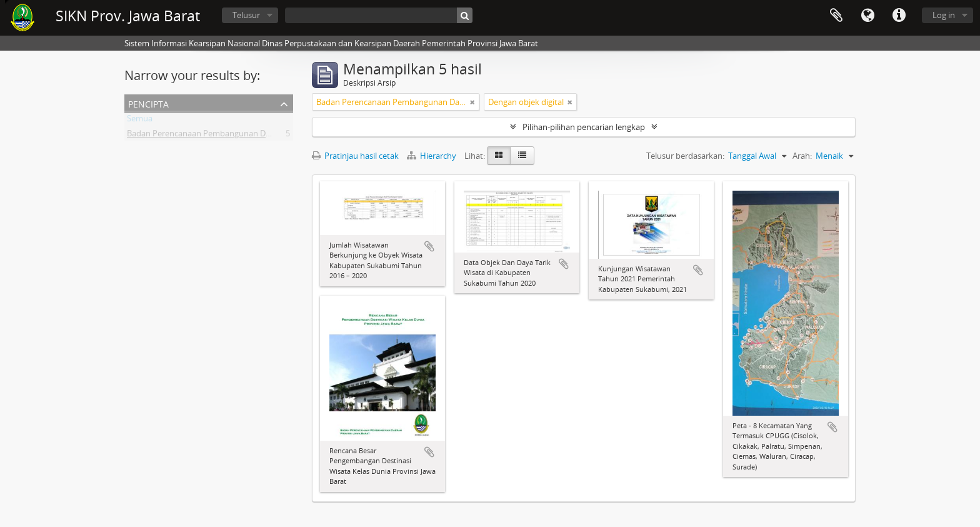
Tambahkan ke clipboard (429, 246)
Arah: (802, 156)
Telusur (246, 15)
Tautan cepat (899, 16)
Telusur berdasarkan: (685, 156)
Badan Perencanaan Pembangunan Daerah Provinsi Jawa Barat (243, 136)
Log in (944, 15)
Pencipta (148, 103)
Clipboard (836, 16)
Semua (140, 121)
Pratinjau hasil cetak (355, 156)
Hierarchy (432, 156)
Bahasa (867, 16)
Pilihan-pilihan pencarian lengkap (584, 127)
